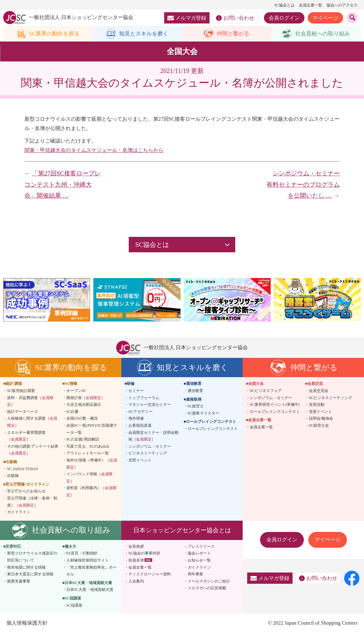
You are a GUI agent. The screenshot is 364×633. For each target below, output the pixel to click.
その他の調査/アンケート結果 (33, 450)
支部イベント (140, 461)
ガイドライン (19, 512)
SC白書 (73, 412)
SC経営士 (196, 406)
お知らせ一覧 (199, 561)
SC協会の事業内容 (144, 554)
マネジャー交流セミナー (150, 405)
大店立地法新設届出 (84, 405)
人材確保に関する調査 (32, 422)
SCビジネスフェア (266, 391)
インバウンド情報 (89, 478)
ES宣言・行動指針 (82, 554)
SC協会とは (284, 5)
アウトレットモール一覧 (88, 453)
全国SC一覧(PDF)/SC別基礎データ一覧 (92, 429)
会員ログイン (284, 18)
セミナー (136, 391)
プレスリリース (201, 546)
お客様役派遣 (140, 426)
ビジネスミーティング (148, 453)
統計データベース (23, 412)
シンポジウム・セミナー (150, 447)
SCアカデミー (140, 412)
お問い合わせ (235, 18)
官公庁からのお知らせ (26, 491)
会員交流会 (319, 391)
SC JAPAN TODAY (23, 469)
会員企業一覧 (311, 5)
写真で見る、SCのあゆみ (88, 447)
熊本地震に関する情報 (26, 567)
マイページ (325, 18)
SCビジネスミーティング (331, 398)
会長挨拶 (136, 546)
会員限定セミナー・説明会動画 (154, 436)
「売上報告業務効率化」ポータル (91, 571)
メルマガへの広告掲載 (207, 588)
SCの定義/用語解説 (83, 440)
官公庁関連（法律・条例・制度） (32, 502)
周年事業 (195, 574)
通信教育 (195, 391)
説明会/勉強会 (321, 419)
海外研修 (136, 419)
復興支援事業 (19, 581)
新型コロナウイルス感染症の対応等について (32, 557)
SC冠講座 (75, 605)
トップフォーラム (144, 398)
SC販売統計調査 (21, 391)
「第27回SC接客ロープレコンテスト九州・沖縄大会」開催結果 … (63, 185)
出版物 (13, 476)
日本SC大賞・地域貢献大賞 (90, 590)
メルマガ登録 (187, 18)
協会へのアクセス (342, 5)
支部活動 (317, 405)
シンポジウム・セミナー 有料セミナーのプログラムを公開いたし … (306, 185)
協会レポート (199, 554)
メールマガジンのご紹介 (209, 581)
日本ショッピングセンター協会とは (182, 530)
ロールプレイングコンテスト (213, 429)
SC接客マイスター (204, 414)
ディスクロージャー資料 (150, 574)
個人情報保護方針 (27, 623)
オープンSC (76, 391)
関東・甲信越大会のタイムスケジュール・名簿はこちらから (94, 150)
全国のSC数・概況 (82, 419)
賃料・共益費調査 (30, 401)
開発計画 (86, 398)
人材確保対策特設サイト (88, 561)
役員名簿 (136, 561)
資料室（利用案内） (91, 492)
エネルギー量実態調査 (26, 436)
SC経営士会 (319, 426)
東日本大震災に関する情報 (30, 574)
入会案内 (136, 581)
